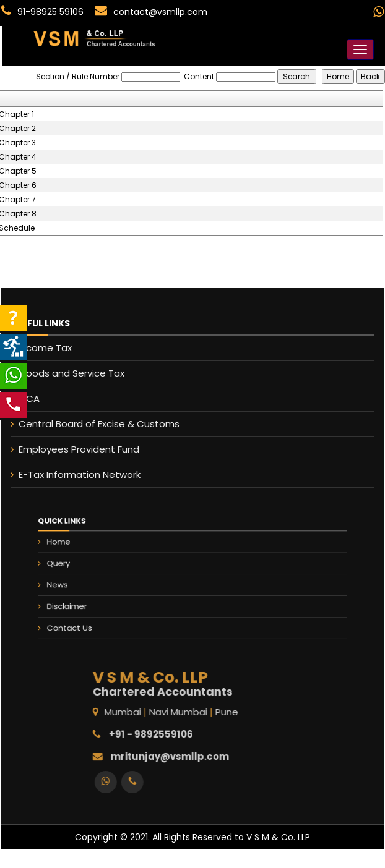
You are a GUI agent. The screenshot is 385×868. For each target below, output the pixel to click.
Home (89, 550)
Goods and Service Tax (63, 373)
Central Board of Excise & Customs (91, 424)
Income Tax (37, 348)
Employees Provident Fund (71, 449)
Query (88, 567)
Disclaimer (95, 600)
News (87, 584)
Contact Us (97, 617)
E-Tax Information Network (71, 474)
